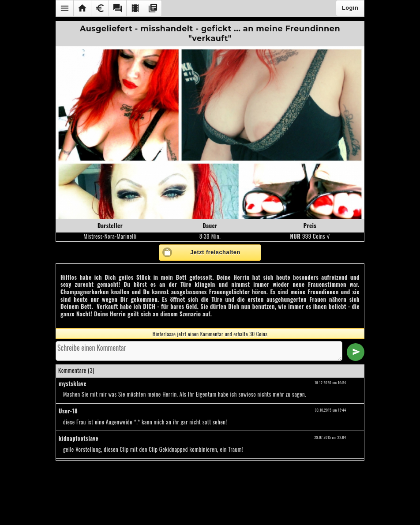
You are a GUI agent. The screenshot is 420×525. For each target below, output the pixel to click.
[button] (64, 8)
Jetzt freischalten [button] (215, 252)
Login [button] (350, 8)
